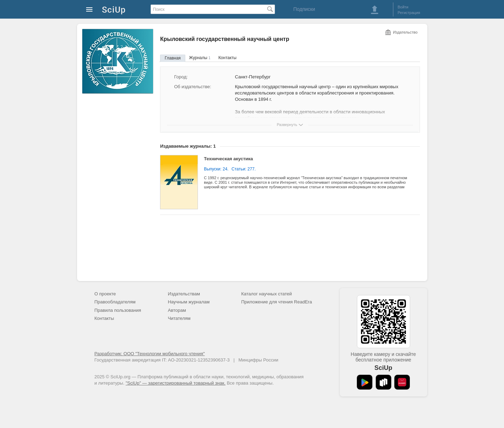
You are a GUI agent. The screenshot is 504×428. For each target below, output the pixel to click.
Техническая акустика (228, 159)
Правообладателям (115, 302)
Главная (173, 58)
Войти (403, 7)
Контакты (227, 58)
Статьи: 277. (244, 169)
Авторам (177, 310)
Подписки (304, 9)
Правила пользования (118, 310)
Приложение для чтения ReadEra (277, 302)
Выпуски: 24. (216, 169)
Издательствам (184, 294)
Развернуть (287, 125)
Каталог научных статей (267, 294)
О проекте (105, 294)
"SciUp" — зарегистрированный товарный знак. (176, 383)
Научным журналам (189, 302)
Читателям (179, 318)
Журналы (199, 58)
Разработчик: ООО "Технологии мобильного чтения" (150, 354)
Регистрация (409, 13)
